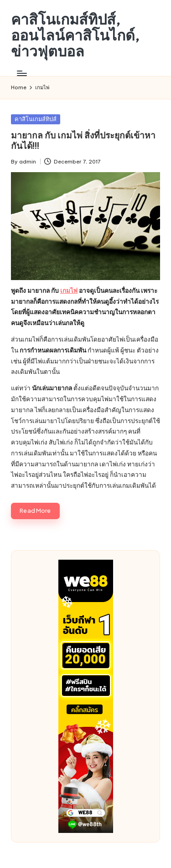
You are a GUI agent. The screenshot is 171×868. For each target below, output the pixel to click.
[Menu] (21, 74)
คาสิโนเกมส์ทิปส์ (36, 119)
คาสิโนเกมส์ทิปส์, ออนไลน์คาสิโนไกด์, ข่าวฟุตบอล (75, 36)
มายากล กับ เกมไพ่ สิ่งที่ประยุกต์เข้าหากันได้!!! (83, 140)
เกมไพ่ (69, 291)
